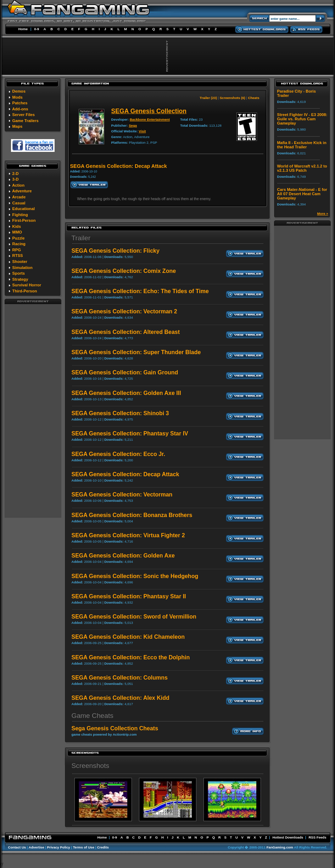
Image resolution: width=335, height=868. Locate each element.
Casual (19, 203)
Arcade (19, 197)
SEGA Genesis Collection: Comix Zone (124, 271)
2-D (16, 174)
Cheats (254, 98)
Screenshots (91, 766)
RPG (17, 250)
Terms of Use (84, 847)
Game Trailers (26, 121)
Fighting (20, 215)
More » (323, 213)
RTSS (18, 256)
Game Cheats (93, 716)
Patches (20, 103)
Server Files (24, 115)
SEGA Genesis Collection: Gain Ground (125, 372)
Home (23, 29)
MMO (17, 232)
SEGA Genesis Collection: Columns (120, 678)
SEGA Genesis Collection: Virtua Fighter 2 (128, 535)
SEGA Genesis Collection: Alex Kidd (121, 698)
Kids (17, 226)
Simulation (23, 268)
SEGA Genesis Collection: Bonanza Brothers (132, 515)
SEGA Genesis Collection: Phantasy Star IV (130, 433)
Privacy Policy (59, 847)
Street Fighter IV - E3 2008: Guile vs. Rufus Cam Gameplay (302, 119)
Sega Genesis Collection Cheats (115, 728)
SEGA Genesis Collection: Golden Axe (123, 556)
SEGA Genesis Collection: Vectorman (122, 495)
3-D (16, 179)
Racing (19, 244)
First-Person (24, 220)
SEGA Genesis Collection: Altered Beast (126, 332)
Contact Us (17, 847)
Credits (103, 847)
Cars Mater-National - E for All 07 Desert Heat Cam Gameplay (302, 194)
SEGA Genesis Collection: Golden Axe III (126, 393)
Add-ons (20, 109)
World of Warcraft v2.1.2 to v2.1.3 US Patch (302, 168)
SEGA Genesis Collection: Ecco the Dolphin (131, 657)
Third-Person (25, 291)
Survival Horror (27, 285)
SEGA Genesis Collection (149, 111)
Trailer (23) (208, 98)
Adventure (22, 191)
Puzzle (19, 238)
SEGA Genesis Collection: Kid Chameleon (128, 637)
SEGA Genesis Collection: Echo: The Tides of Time (140, 291)
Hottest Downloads (288, 837)
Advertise (37, 847)
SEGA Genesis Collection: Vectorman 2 (124, 311)
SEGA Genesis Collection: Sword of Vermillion (134, 617)
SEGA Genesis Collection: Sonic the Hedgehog (135, 576)
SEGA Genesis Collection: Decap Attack (125, 474)
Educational (24, 209)
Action (18, 185)
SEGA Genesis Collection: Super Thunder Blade (136, 352)
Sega (133, 125)
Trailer (81, 238)
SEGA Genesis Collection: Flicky (116, 251)
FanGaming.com (280, 847)
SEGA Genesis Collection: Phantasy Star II (129, 596)
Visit (142, 131)
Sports (19, 273)
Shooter (20, 262)
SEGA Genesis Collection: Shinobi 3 (120, 413)
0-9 (37, 29)
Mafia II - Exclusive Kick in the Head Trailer (302, 145)
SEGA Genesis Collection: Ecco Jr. (118, 454)
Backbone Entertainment (150, 119)
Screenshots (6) (233, 98)
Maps (18, 126)
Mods (18, 97)
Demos (19, 91)
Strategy (20, 279)
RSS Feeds (317, 837)
